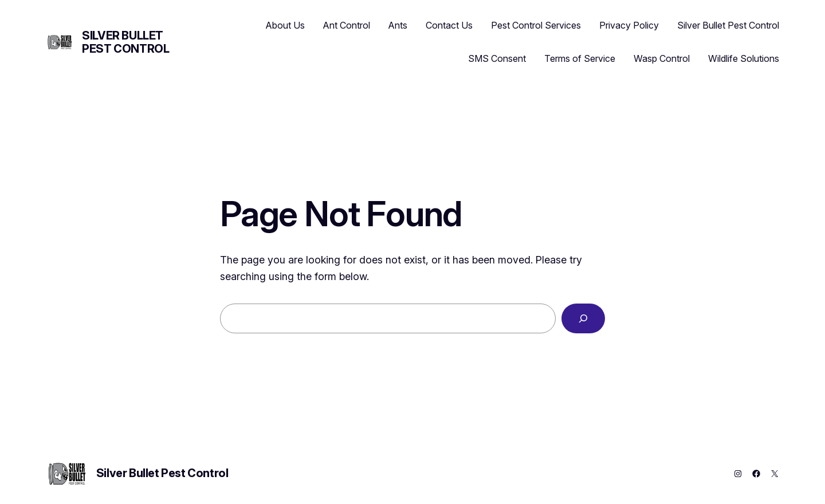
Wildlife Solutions (744, 58)
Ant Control (347, 25)
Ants (398, 25)
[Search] (583, 318)
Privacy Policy (629, 25)
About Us (285, 25)
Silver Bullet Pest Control (125, 42)
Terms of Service (580, 58)
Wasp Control (662, 58)
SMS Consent (497, 58)
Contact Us (449, 25)
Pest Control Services (536, 25)
